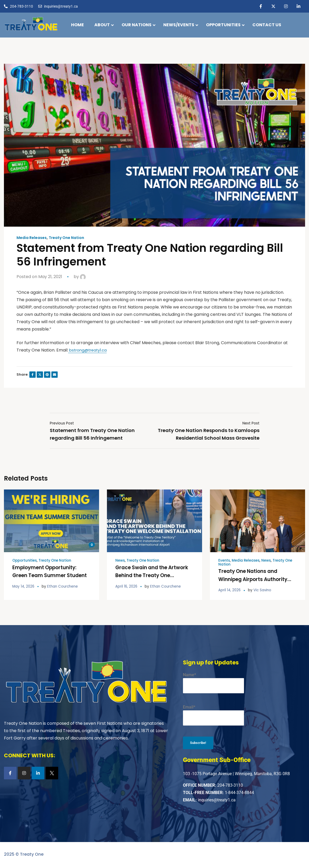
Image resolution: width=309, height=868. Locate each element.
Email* (213, 715)
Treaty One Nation (72, 238)
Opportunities (26, 561)
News (120, 561)
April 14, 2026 (230, 590)
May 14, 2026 (24, 586)
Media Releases (33, 238)
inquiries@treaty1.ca (217, 801)
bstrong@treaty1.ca (89, 350)
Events (224, 561)
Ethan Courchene (64, 586)
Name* (213, 682)
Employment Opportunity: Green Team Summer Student (47, 575)
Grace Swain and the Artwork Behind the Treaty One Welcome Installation (151, 575)
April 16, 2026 (127, 586)
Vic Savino (264, 590)
